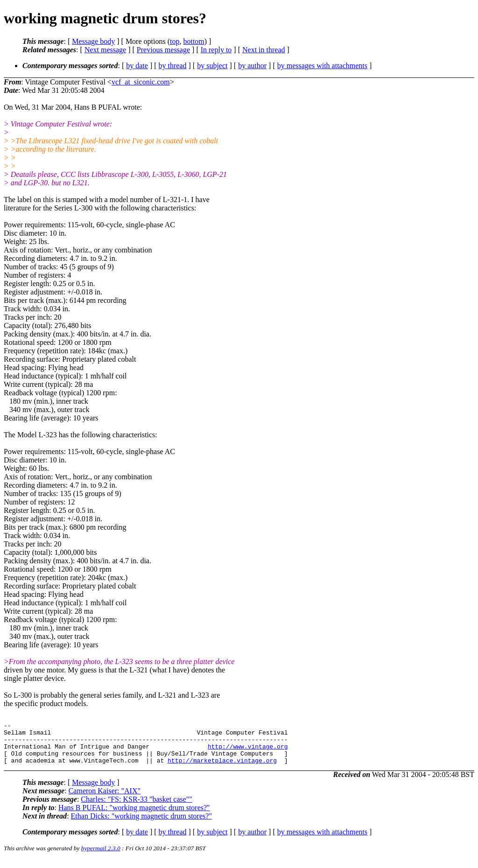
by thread (173, 66)
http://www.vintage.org (248, 752)
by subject (212, 66)
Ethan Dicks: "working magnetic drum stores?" (141, 824)
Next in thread (264, 50)
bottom (193, 41)
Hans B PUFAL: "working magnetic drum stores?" (134, 816)
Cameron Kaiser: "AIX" (105, 799)
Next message (105, 50)
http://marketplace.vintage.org (222, 769)
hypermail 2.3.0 (101, 857)
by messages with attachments (322, 66)
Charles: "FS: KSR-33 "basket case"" (137, 808)
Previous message (163, 50)
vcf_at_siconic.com (141, 82)
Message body (93, 41)
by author (252, 66)
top (175, 41)
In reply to (216, 50)
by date (137, 66)
